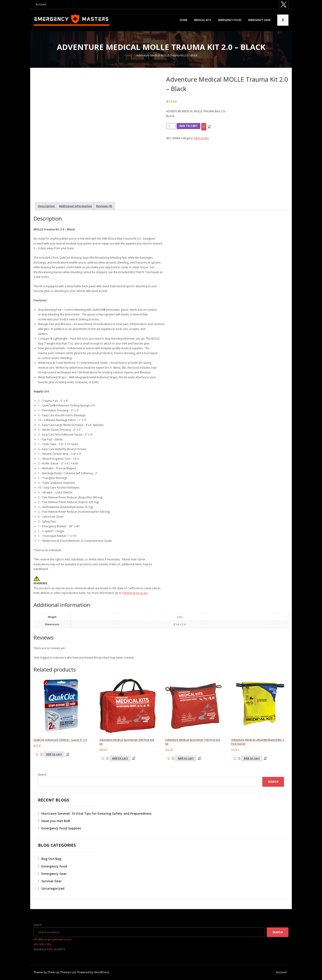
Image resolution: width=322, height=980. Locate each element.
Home (184, 20)
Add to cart (189, 126)
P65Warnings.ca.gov (135, 593)
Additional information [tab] (75, 207)
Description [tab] (46, 207)
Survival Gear (52, 881)
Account (41, 4)
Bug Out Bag (51, 859)
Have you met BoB (56, 821)
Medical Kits (203, 20)
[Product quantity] (171, 127)
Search (42, 775)
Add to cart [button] (54, 755)
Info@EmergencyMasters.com (52, 940)
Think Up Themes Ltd (62, 973)
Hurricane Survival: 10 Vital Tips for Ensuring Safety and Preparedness (96, 814)
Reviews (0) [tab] (104, 207)
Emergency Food (230, 20)
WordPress (102, 973)
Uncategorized (53, 889)
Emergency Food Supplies (61, 829)
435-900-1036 (42, 945)
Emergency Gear (259, 20)
